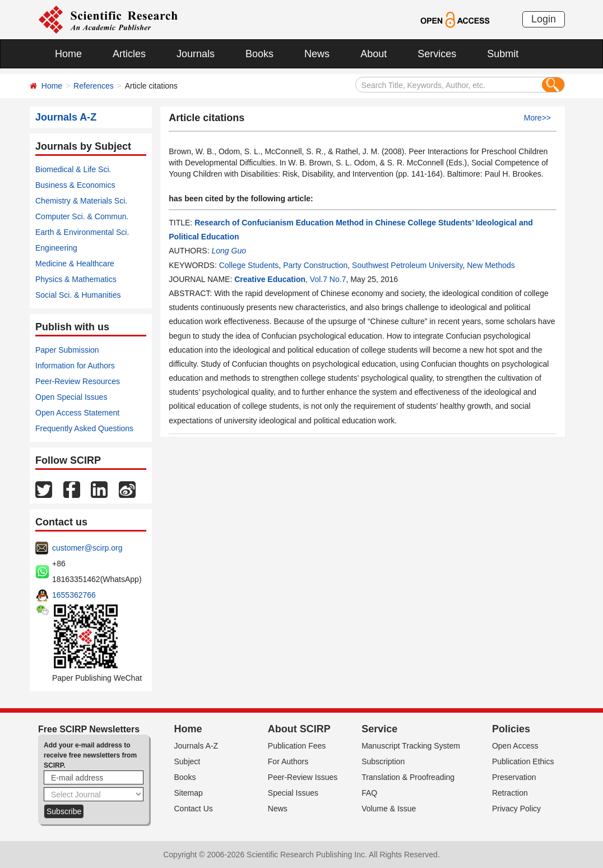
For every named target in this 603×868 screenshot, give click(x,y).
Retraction (510, 793)
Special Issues (293, 793)
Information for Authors (75, 366)
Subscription (383, 761)
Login (544, 19)
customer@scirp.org (87, 548)
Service (379, 729)
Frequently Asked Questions (84, 428)
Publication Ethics (523, 761)
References (94, 86)
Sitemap (189, 793)
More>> (537, 118)
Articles (129, 54)
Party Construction (315, 265)
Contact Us (194, 809)
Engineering (56, 248)
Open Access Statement (77, 413)
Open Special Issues (71, 397)
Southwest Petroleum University (407, 265)
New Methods (491, 265)
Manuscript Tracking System (411, 746)
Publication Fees (297, 746)
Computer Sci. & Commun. (82, 216)
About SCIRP (299, 729)
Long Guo (229, 251)
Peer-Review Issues (303, 777)
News (317, 54)
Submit (503, 54)
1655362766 (74, 595)
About (374, 54)
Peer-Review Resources (78, 381)
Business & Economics (75, 185)
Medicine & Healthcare (75, 264)
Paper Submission (67, 350)
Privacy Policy (516, 809)
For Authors (288, 761)
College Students (249, 265)
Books (259, 54)
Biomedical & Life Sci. (73, 169)
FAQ (369, 793)
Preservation (514, 777)
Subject (187, 761)
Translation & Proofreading (408, 777)
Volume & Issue (389, 809)
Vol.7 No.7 (328, 279)
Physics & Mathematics (76, 279)
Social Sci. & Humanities (78, 295)
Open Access (515, 746)
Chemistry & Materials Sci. (81, 201)
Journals (196, 54)
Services (437, 54)
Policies (511, 729)
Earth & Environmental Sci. (82, 232)
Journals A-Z (196, 746)
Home (68, 54)
